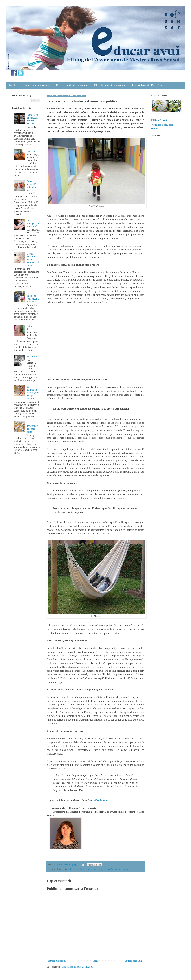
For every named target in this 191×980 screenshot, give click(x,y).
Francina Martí (86, 869)
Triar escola (123, 869)
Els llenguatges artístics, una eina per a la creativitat (33, 393)
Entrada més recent (57, 961)
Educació (74, 869)
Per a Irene (32, 356)
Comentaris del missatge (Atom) (77, 967)
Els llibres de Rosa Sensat (110, 85)
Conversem (32, 151)
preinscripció (99, 869)
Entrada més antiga (134, 961)
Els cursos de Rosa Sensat (72, 85)
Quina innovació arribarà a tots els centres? (31, 187)
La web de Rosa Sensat (35, 85)
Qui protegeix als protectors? (33, 223)
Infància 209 (100, 800)
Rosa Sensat (112, 869)
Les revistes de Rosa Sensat (149, 85)
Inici (12, 85)
